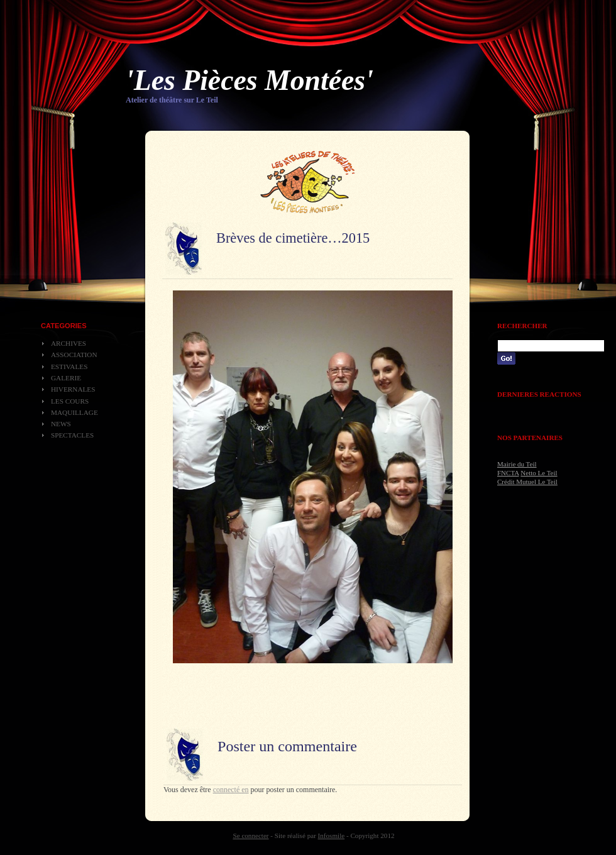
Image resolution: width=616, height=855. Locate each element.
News (61, 424)
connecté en (231, 790)
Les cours (70, 401)
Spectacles (72, 435)
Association (74, 355)
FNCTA (508, 473)
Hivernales (73, 389)
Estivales (69, 367)
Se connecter (251, 836)
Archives (69, 343)
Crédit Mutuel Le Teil (527, 482)
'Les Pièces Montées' (250, 80)
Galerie (66, 378)
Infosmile (332, 836)
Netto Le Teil (539, 473)
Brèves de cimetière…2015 (293, 238)
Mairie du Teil (517, 464)
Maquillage (74, 412)
